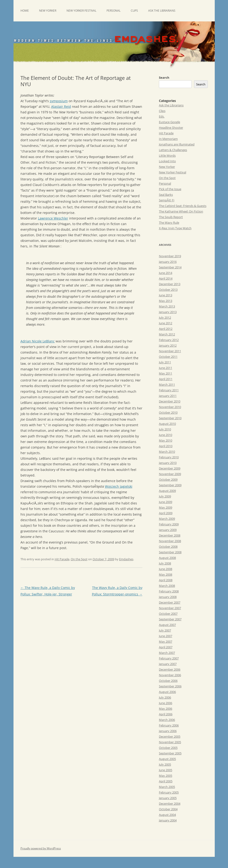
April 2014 (166, 278)
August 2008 (167, 558)
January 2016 (168, 262)
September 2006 (170, 686)
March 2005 (167, 787)
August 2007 (167, 625)
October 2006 (168, 681)
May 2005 (166, 776)
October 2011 (168, 357)
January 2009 (168, 530)
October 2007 (168, 614)
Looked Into (167, 161)
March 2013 (167, 306)
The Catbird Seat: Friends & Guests (183, 206)
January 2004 (168, 820)
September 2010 (170, 418)
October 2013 (168, 290)
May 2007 (166, 642)
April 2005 (166, 781)
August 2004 (167, 815)
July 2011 (165, 362)
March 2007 (167, 653)
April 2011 (166, 379)
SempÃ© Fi (167, 200)
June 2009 (166, 502)
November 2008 (170, 541)
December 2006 (170, 669)
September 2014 (170, 267)
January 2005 (168, 798)
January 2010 (168, 463)
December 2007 (170, 602)
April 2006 (166, 714)
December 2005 (170, 736)
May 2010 (166, 440)
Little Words (167, 155)
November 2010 (170, 407)
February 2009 (169, 524)
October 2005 (168, 748)
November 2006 (170, 675)
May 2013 (166, 301)
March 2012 (167, 334)
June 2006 (166, 703)
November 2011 (170, 351)
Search (164, 78)
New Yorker (48, 11)
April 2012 (166, 329)
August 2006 (167, 692)
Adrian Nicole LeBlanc (38, 341)
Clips (134, 11)
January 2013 (168, 312)
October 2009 (168, 480)
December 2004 (170, 804)
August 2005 (167, 759)
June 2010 (166, 435)
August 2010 (167, 424)
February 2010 (169, 457)
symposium (59, 101)
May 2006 (166, 709)
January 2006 (168, 731)
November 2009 (170, 474)
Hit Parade (62, 559)
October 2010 (168, 412)
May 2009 (166, 507)
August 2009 (167, 491)
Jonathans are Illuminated (177, 144)
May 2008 (166, 574)
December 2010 (170, 401)
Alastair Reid (61, 106)
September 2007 (170, 619)
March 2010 (167, 452)
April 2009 (166, 513)
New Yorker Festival (81, 11)
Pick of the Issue (170, 189)
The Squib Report (171, 217)
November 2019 (170, 256)
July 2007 (165, 630)
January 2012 (168, 345)
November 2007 (170, 608)
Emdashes (126, 559)
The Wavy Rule (169, 223)
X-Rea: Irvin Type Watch (175, 228)
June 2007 (166, 636)
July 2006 (165, 697)
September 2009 (170, 485)
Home (25, 11)
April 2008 (166, 580)
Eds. (162, 116)
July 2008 (165, 563)
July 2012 (165, 317)
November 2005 (170, 742)
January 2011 (168, 396)
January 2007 (168, 664)
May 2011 (166, 373)
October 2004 (168, 809)
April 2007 (166, 647)
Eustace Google (169, 122)
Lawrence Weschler (53, 218)
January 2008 (168, 597)
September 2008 (170, 552)
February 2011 (169, 390)
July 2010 (165, 429)
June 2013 (166, 295)
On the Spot (79, 559)
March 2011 (167, 385)
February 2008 (169, 591)
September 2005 (170, 753)
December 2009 (170, 468)
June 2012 (166, 323)
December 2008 (170, 535)
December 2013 (170, 284)
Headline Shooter (171, 128)
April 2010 (166, 446)
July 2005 (165, 764)
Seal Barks (166, 195)
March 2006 (167, 720)
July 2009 (165, 496)
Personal (114, 11)
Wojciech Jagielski (119, 486)
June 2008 (166, 569)
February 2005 (169, 792)
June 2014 (166, 273)
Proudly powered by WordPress (41, 848)
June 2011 (166, 368)
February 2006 (169, 725)
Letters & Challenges (173, 150)
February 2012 (169, 340)
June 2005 (166, 770)
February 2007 (169, 658)
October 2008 (168, 547)
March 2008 (167, 586)
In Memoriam (168, 139)
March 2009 (167, 519)
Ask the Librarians (162, 11)
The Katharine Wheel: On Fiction (181, 211)
